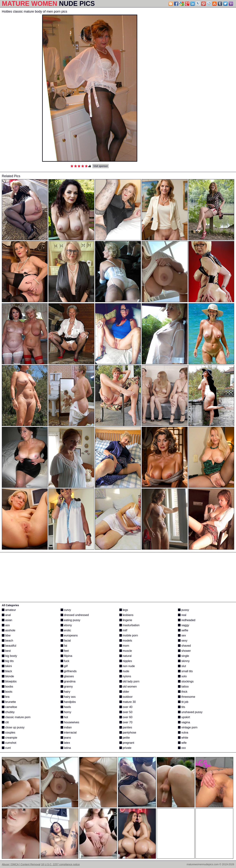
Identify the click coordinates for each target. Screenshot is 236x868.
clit (5, 722)
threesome (187, 697)
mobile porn (129, 635)
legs (124, 610)
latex (65, 743)
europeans (69, 635)
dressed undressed (75, 615)
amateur (9, 610)
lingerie (126, 620)
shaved (184, 646)
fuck (65, 661)
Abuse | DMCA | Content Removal (21, 864)
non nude (127, 666)
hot (64, 717)
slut (182, 666)
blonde (8, 676)
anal (6, 615)
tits (182, 707)
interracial (69, 733)
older (124, 692)
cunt (6, 748)
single (183, 656)
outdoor (126, 697)
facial (66, 641)
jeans (66, 738)
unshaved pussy (190, 712)
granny (67, 687)
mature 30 (128, 702)
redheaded (187, 620)
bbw (6, 635)
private (125, 748)
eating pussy (70, 620)
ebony (66, 625)
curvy (66, 610)
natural (125, 656)
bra (6, 697)
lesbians (126, 615)
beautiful (9, 646)
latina (66, 748)
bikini (7, 666)
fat (64, 646)
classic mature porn (16, 717)
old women (128, 687)
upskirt (184, 717)
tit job (183, 702)
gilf (64, 666)
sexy (183, 641)
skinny (184, 661)
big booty (9, 656)
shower (184, 651)
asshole (9, 630)
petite (125, 738)
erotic (66, 630)
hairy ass (68, 697)
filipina (66, 656)
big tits (8, 661)
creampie (9, 738)
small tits (185, 671)
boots (7, 692)
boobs (7, 687)
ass (6, 625)
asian (7, 620)
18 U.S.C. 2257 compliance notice (60, 864)
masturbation (129, 625)
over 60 (126, 717)
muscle (126, 651)
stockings (186, 681)
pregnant (127, 743)
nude (124, 671)
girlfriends (69, 671)
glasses (67, 676)
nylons (125, 676)
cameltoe (9, 707)
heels (66, 707)
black (7, 671)
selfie (183, 630)
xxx (182, 748)
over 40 (126, 707)
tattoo (183, 687)
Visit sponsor (101, 166)
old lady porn (129, 681)
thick (183, 692)
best (6, 651)
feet (65, 651)
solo (182, 676)
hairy (65, 692)
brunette (9, 702)
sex (182, 635)
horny (66, 712)
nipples (126, 661)
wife (182, 743)
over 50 (126, 712)
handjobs (68, 702)
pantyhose (128, 733)
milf (123, 630)
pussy (183, 610)
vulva (183, 733)
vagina (184, 722)
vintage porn (188, 727)
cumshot (9, 743)
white (183, 738)
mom (124, 646)
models (126, 641)
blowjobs (9, 681)
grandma (68, 681)
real (182, 615)
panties (126, 727)
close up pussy (13, 727)
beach (7, 641)
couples (9, 733)
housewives (70, 722)
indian (66, 727)
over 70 (126, 722)
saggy (184, 625)
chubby (8, 712)
